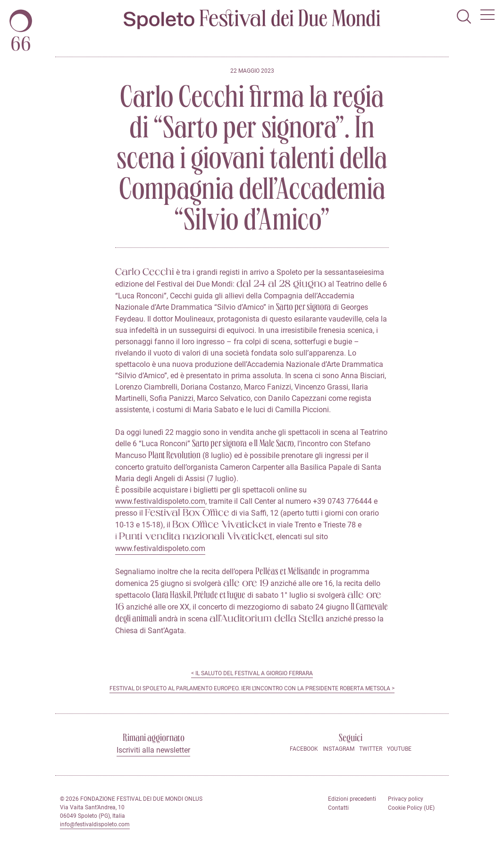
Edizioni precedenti (352, 799)
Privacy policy (406, 799)
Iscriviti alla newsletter (153, 750)
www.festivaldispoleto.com (160, 501)
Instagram (339, 749)
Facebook (304, 749)
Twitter (371, 749)
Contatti (338, 808)
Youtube (399, 749)
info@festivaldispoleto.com (95, 824)
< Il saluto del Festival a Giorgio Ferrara (252, 673)
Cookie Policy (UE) (411, 808)
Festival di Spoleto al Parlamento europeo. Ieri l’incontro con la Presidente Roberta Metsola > (252, 688)
